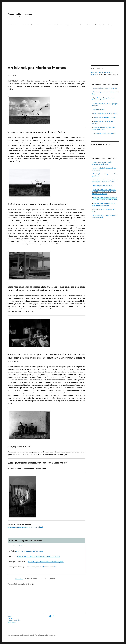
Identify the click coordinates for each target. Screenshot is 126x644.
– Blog (110, 25)
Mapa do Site (12, 622)
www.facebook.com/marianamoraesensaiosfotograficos (38, 556)
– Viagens (68, 25)
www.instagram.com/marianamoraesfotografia (46, 562)
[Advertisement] (63, 52)
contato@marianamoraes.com (27, 546)
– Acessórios (41, 25)
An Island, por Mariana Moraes (102, 186)
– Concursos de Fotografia (95, 25)
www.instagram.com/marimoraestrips (42, 567)
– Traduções (78, 25)
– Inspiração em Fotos (26, 25)
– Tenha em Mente (54, 25)
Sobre (9, 616)
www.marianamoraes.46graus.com (29, 551)
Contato (10, 618)
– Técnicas (11, 25)
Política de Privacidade (27, 635)
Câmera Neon (19, 579)
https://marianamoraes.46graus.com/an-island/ (25, 527)
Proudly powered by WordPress (46, 635)
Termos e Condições (14, 620)
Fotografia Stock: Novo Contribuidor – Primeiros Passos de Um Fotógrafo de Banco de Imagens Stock (104, 192)
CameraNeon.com (20, 14)
